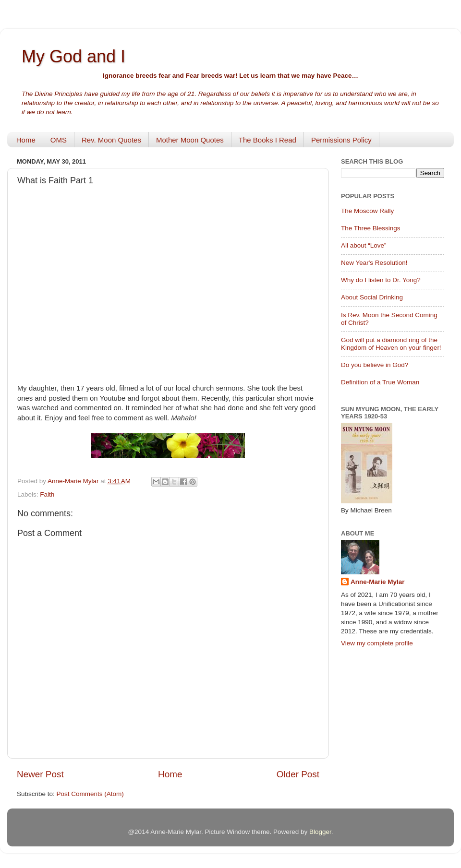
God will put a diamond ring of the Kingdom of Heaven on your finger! (391, 344)
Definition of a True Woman (380, 382)
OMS (59, 140)
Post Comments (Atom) (90, 794)
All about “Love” (364, 245)
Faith (47, 494)
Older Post (298, 774)
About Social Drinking (372, 297)
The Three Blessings (371, 228)
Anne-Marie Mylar (378, 582)
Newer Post (40, 774)
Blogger (320, 832)
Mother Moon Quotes (190, 140)
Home (26, 140)
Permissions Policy (341, 140)
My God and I (73, 56)
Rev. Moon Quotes (111, 140)
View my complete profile (377, 643)
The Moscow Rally (367, 211)
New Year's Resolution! (374, 263)
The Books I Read (267, 140)
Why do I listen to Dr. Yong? (381, 280)
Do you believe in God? (375, 365)
